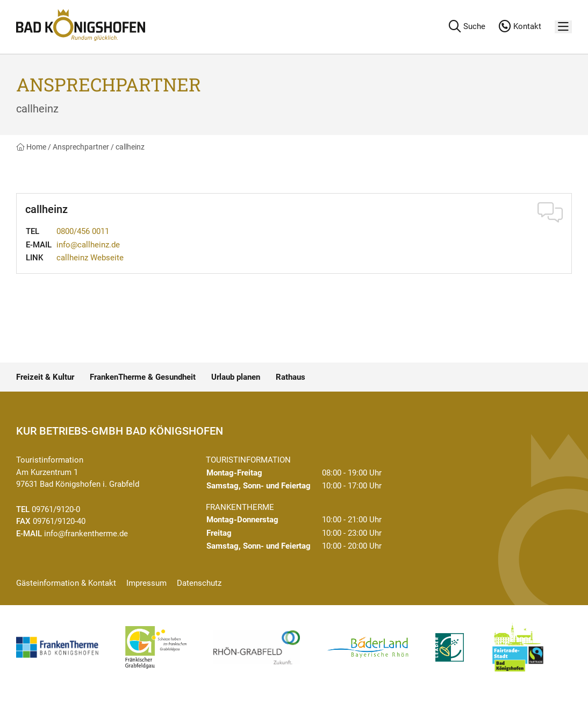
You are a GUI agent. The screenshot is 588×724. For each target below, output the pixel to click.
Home (31, 147)
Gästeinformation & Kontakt (66, 583)
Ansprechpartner (81, 147)
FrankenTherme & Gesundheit (143, 377)
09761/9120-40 (59, 521)
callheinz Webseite (90, 258)
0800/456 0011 (83, 231)
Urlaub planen (236, 377)
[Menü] (563, 27)
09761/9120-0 (56, 509)
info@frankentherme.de (86, 534)
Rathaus (291, 377)
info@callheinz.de (88, 245)
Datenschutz (199, 583)
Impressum (146, 583)
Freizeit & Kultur (45, 377)
